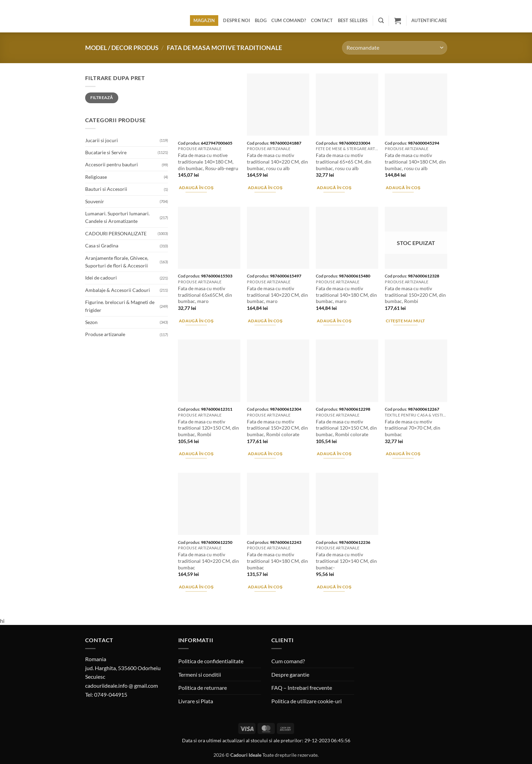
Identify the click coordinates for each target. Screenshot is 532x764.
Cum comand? (289, 20)
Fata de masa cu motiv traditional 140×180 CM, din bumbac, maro (346, 295)
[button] (381, 21)
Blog (261, 20)
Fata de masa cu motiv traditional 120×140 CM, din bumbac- (346, 561)
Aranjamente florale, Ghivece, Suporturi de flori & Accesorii (117, 262)
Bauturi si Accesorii (106, 189)
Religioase (96, 177)
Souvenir (95, 201)
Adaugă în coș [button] (196, 188)
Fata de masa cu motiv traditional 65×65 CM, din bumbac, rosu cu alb (344, 161)
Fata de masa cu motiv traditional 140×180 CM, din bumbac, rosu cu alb (415, 161)
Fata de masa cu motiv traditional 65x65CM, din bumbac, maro (205, 295)
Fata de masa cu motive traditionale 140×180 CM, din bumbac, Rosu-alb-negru (208, 161)
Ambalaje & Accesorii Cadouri (118, 290)
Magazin (204, 20)
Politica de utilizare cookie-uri (307, 701)
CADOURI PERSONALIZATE (116, 233)
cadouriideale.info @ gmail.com (122, 685)
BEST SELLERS (353, 20)
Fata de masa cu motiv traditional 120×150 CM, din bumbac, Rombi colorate (346, 428)
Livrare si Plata (196, 701)
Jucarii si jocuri (102, 140)
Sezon (91, 322)
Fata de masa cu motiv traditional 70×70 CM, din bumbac (413, 428)
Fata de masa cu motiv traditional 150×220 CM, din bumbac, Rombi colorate (277, 428)
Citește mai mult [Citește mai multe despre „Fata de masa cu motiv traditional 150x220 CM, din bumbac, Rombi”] (405, 321)
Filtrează (102, 97)
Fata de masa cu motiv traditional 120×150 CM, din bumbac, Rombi (208, 428)
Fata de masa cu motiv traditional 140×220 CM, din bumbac (208, 561)
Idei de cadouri (101, 278)
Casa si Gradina (102, 246)
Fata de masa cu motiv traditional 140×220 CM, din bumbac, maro (277, 295)
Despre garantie (290, 674)
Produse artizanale (105, 334)
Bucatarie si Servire (106, 152)
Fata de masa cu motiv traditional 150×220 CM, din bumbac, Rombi (415, 295)
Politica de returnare (203, 688)
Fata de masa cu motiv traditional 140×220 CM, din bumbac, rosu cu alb (277, 161)
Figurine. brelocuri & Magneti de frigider (120, 306)
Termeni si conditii (200, 674)
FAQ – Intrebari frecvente (302, 688)
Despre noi (237, 20)
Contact (322, 20)
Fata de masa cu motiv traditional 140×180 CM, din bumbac (277, 561)
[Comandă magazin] (394, 48)
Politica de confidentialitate (211, 661)
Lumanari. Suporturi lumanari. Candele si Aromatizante (117, 217)
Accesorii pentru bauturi (112, 164)
